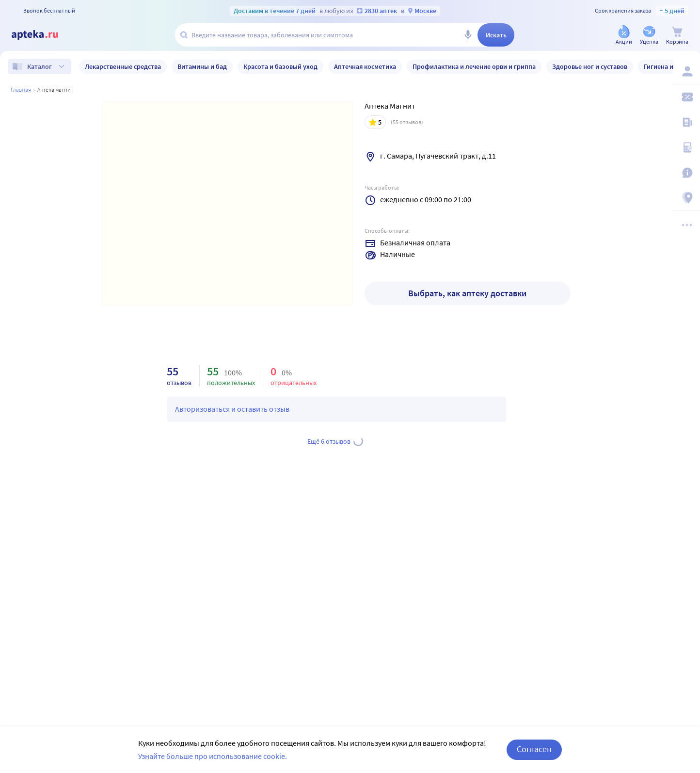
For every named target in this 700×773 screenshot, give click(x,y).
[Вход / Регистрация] (686, 71)
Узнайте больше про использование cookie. (213, 756)
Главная (21, 89)
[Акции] (624, 36)
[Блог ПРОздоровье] (686, 122)
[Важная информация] (686, 173)
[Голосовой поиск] (468, 35)
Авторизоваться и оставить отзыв (232, 409)
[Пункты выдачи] (686, 198)
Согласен (534, 749)
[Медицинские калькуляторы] (686, 147)
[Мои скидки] (686, 97)
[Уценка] (649, 36)
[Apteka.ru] (43, 35)
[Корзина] (677, 36)
